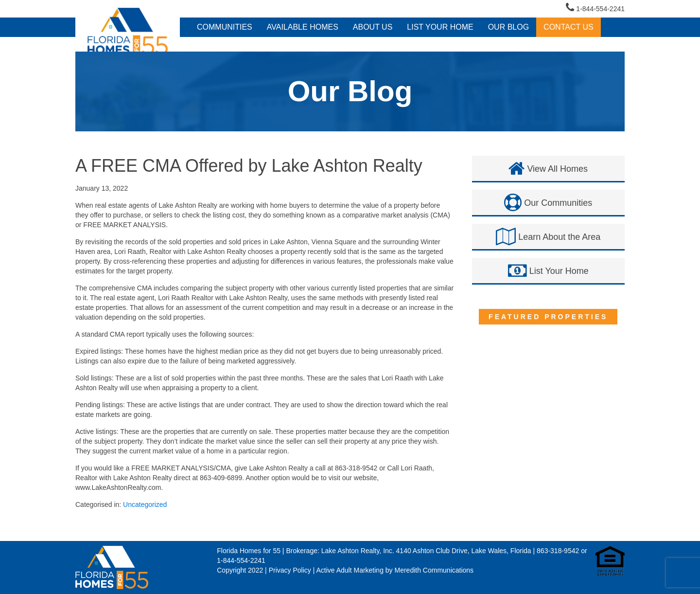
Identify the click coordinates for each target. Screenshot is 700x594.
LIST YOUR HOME (440, 27)
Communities (225, 27)
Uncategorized (145, 504)
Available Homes (303, 27)
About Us (373, 27)
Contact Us (569, 27)
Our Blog (508, 27)
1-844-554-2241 (595, 7)
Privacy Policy (290, 570)
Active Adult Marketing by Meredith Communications (395, 570)
